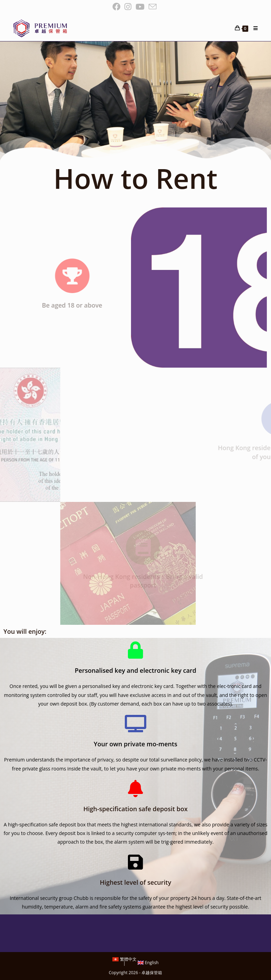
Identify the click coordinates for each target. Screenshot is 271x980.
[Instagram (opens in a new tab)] (128, 7)
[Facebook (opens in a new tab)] (117, 7)
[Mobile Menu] (253, 28)
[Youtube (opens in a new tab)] (140, 7)
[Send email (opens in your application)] (153, 7)
